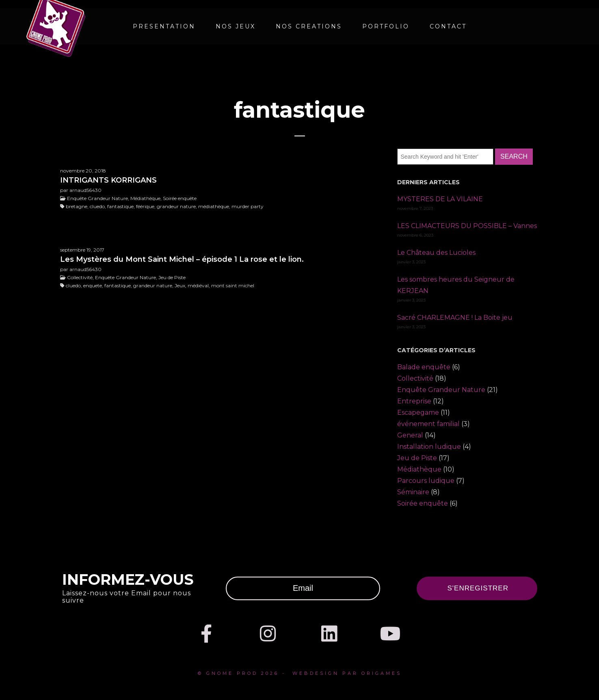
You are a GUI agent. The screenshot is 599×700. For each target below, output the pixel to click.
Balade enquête (424, 367)
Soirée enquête (423, 503)
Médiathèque (419, 469)
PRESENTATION (164, 26)
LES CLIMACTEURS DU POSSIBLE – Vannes (467, 226)
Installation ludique (429, 447)
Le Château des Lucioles (436, 253)
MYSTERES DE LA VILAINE (440, 199)
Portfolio (386, 26)
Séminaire (413, 492)
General (410, 435)
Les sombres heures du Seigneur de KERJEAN (456, 285)
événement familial (428, 424)
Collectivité (415, 378)
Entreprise (414, 401)
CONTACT (448, 26)
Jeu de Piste (417, 458)
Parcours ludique (426, 481)
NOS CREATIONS (309, 26)
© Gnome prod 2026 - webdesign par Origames (300, 673)
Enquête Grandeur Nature (441, 390)
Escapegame (418, 412)
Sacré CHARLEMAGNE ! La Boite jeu (455, 318)
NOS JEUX (236, 26)
